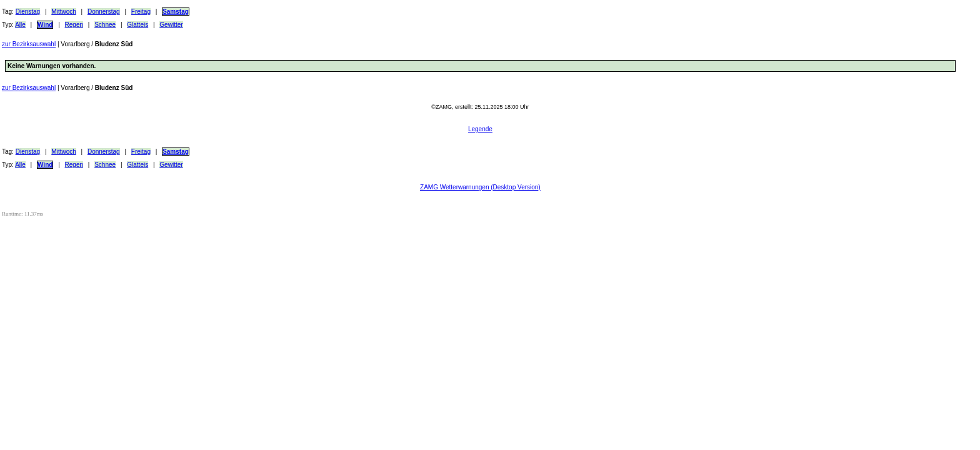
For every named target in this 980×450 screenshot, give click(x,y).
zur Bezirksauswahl (29, 44)
